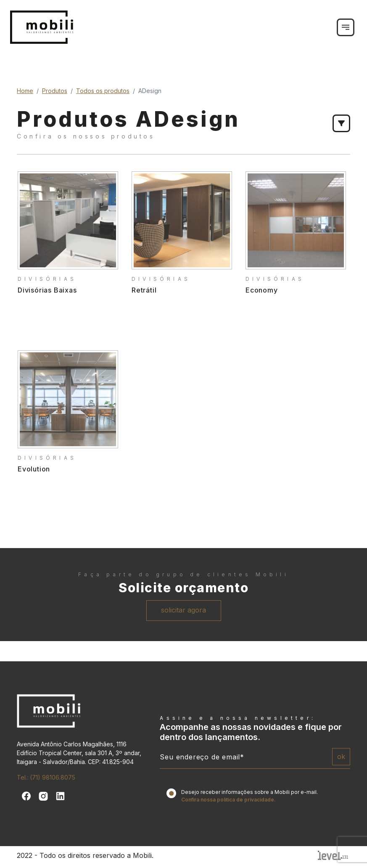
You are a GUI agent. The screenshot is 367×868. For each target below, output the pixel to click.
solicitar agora (183, 610)
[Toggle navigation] (346, 27)
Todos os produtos (103, 91)
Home (25, 91)
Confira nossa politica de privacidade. (228, 800)
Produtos (55, 91)
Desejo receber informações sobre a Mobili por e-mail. (250, 796)
